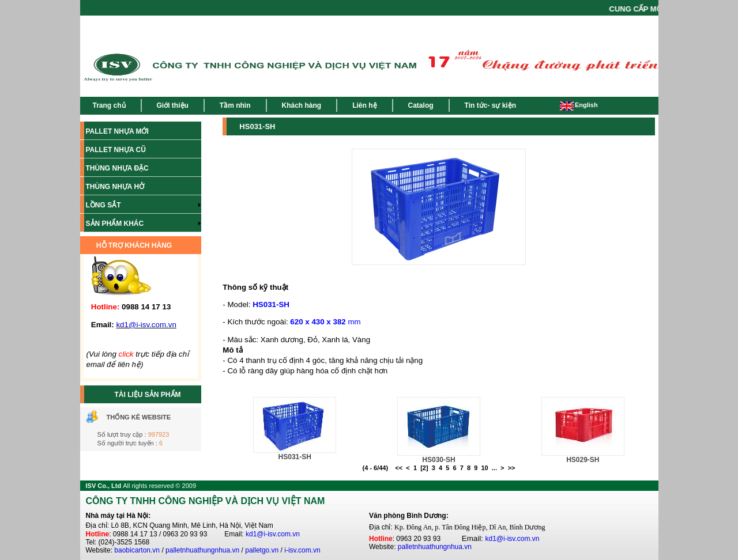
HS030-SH (438, 460)
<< (399, 468)
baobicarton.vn (137, 550)
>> (512, 468)
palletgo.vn (262, 550)
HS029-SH (583, 460)
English (579, 105)
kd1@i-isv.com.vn (273, 534)
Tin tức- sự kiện (490, 105)
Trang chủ (109, 105)
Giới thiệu (173, 105)
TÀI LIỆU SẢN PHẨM (148, 395)
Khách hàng (302, 105)
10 (484, 468)
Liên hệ (364, 105)
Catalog (421, 105)
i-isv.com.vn (302, 550)
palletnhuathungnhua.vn (202, 550)
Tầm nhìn (235, 105)
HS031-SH (295, 457)
